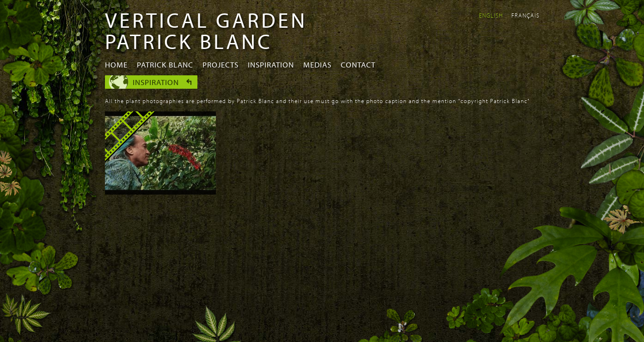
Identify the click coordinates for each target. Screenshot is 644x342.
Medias (317, 64)
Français (525, 15)
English (491, 15)
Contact (358, 64)
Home (116, 64)
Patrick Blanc (165, 64)
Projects (221, 64)
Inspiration (271, 64)
